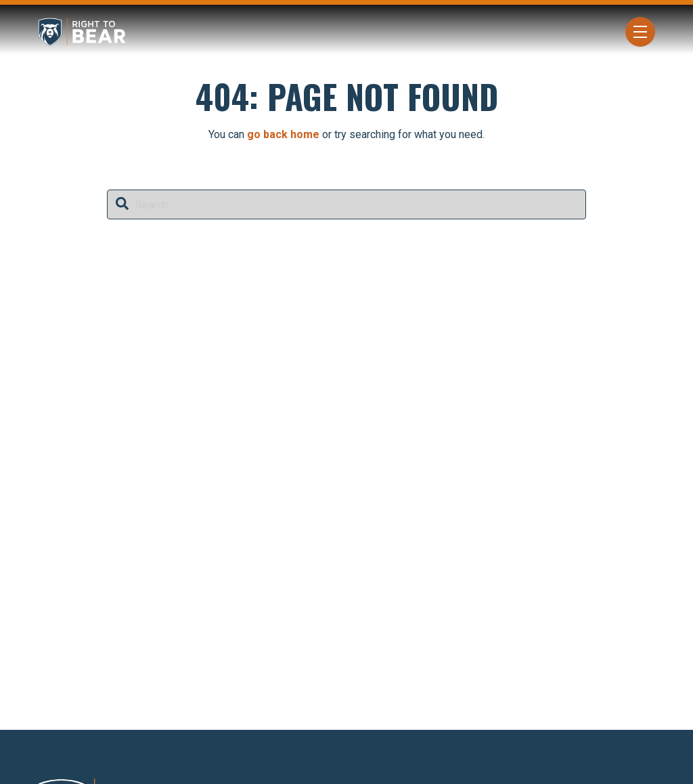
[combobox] (346, 204)
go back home (283, 134)
